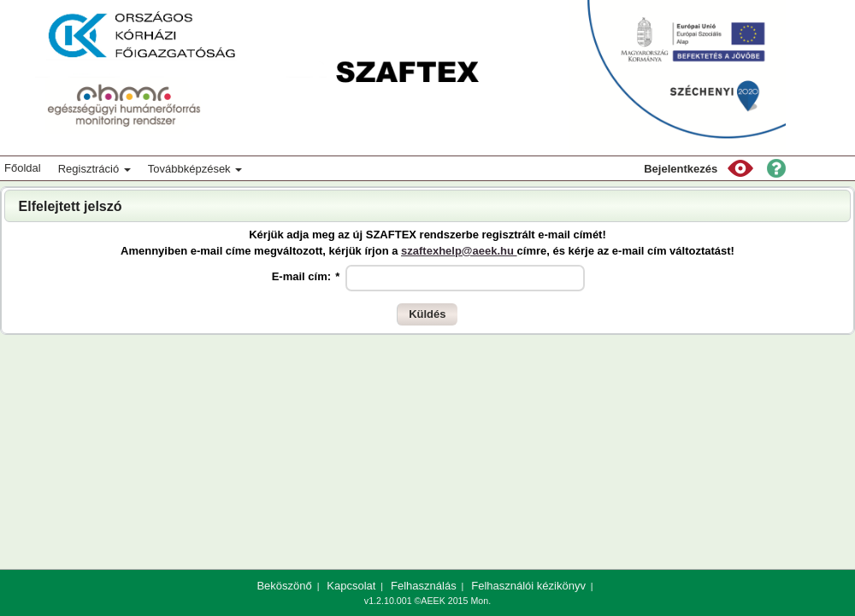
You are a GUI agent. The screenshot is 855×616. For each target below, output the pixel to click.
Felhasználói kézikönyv (528, 586)
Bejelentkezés (681, 169)
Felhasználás (424, 586)
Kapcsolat (351, 586)
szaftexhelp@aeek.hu (459, 251)
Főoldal (23, 168)
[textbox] (465, 278)
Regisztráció (94, 169)
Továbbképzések (195, 169)
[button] (740, 168)
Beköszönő (284, 586)
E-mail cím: (306, 276)
